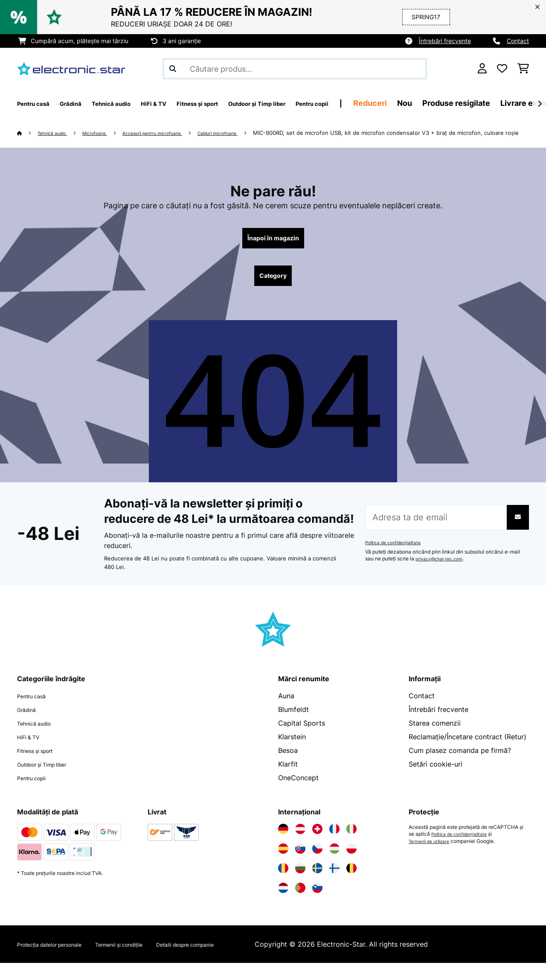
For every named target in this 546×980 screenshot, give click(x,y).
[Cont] (482, 69)
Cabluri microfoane (258, 133)
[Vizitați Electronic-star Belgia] (351, 885)
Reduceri (459, 103)
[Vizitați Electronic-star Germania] (283, 846)
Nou (494, 103)
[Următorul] (540, 104)
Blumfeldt (293, 726)
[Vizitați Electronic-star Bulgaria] (300, 885)
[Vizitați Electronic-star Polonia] (351, 866)
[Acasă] (28, 133)
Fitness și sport (42, 767)
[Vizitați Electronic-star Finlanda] (334, 885)
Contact (518, 41)
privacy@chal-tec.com (443, 576)
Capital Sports (302, 740)
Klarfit (288, 781)
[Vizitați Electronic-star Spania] (283, 866)
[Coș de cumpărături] (523, 69)
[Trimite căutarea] (173, 69)
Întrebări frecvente (445, 41)
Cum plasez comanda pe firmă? (460, 767)
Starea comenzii (435, 740)
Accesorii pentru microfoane (179, 133)
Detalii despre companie (236, 961)
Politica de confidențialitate (398, 560)
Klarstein (292, 754)
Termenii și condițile (151, 961)
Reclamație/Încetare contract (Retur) (468, 754)
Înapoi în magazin (273, 250)
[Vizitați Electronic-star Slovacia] (300, 866)
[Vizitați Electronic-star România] (283, 885)
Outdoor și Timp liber (51, 781)
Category (273, 291)
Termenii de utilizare (433, 858)
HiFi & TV (32, 754)
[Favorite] (502, 69)
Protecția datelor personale (61, 961)
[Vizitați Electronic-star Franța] (334, 846)
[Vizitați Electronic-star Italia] (351, 846)
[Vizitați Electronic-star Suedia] (317, 885)
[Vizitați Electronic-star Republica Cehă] (317, 866)
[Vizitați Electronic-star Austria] (300, 846)
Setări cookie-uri (436, 781)
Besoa (288, 767)
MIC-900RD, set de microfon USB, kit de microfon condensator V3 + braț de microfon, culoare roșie (150, 143)
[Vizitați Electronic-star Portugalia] (300, 905)
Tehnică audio (58, 133)
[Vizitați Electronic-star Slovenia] (317, 905)
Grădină (30, 726)
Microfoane (109, 133)
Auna (286, 713)
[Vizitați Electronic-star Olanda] (283, 905)
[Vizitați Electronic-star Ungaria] (334, 866)
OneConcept (298, 795)
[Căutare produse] (295, 69)
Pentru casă (36, 713)
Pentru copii (36, 795)
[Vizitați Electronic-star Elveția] (317, 846)
